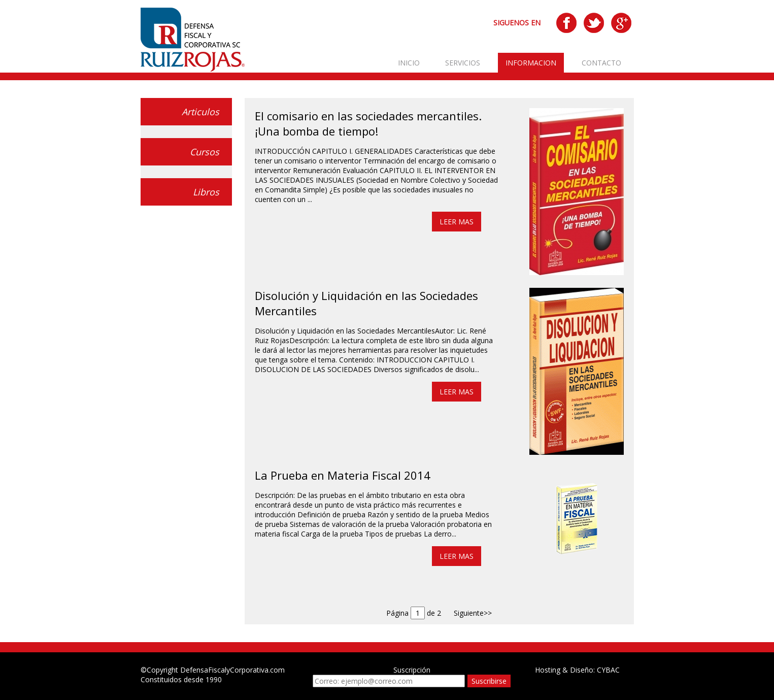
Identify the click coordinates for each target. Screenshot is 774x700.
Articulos (200, 112)
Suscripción (412, 670)
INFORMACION (531, 63)
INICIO (409, 63)
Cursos (205, 152)
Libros (206, 192)
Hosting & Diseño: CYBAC (577, 670)
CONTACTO (601, 63)
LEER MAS (457, 222)
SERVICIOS (463, 63)
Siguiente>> (473, 613)
